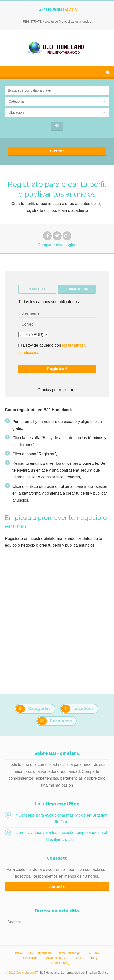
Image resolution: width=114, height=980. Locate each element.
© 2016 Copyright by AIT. (22, 973)
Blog (94, 958)
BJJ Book (93, 953)
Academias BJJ (56, 958)
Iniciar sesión (108, 72)
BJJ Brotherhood (40, 953)
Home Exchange (69, 953)
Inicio (18, 953)
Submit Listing (60, 963)
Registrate (38, 289)
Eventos (79, 958)
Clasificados (31, 958)
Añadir (71, 10)
